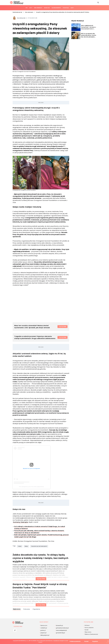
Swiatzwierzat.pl (17, 12)
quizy (72, 8)
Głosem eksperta (56, 8)
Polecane (27, 609)
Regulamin (95, 641)
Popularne (36, 609)
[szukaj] (98, 3)
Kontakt (86, 641)
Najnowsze (17, 609)
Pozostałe (66, 8)
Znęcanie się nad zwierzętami (39, 546)
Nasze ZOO (47, 8)
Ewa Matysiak (21, 18)
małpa (20, 546)
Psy (27, 8)
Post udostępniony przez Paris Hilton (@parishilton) (31, 487)
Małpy (26, 546)
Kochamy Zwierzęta (21, 522)
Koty (31, 8)
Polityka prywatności (75, 641)
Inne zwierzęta (38, 8)
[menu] (15, 630)
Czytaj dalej (63, 327)
